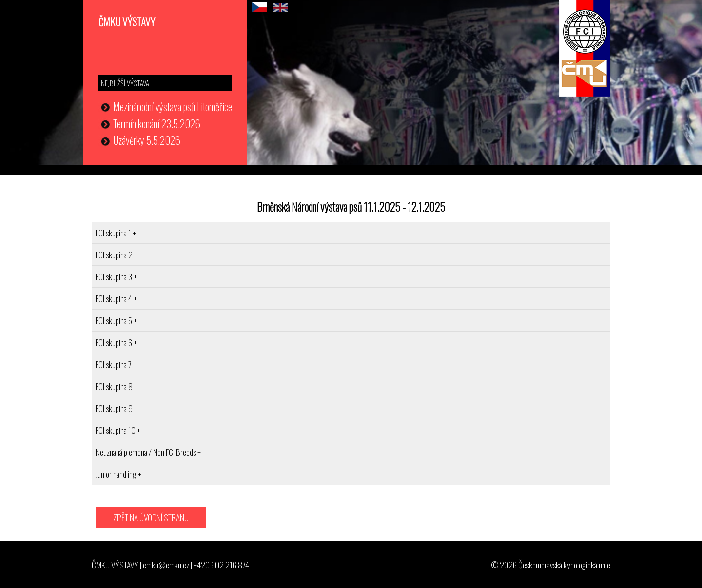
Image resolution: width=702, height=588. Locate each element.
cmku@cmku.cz (166, 565)
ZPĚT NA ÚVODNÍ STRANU (151, 517)
